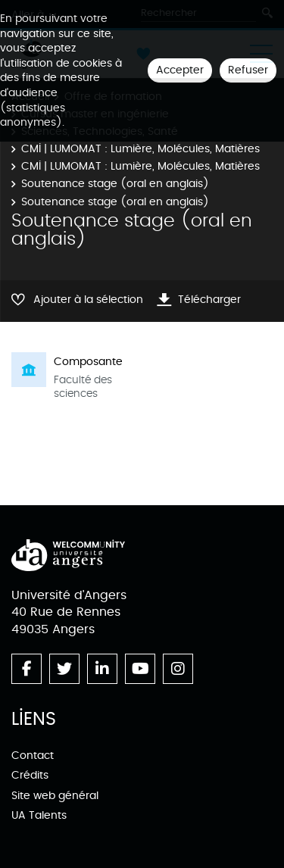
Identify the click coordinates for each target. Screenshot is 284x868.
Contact (33, 756)
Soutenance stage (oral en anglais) (115, 184)
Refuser (248, 70)
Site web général (55, 796)
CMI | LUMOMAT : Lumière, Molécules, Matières (140, 149)
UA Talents (39, 815)
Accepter (180, 70)
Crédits (30, 775)
